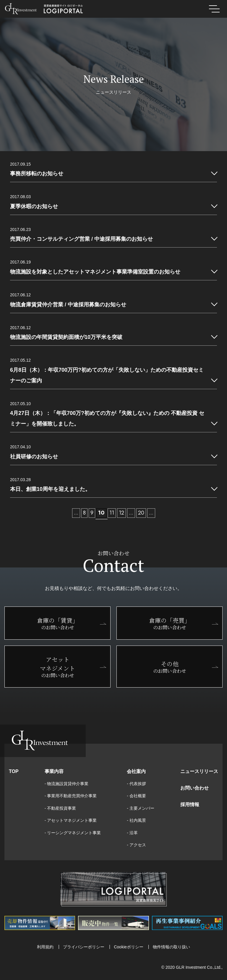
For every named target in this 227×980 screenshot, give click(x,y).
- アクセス (136, 845)
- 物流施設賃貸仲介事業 (67, 784)
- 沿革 (132, 833)
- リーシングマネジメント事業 (73, 833)
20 (141, 513)
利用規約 (45, 947)
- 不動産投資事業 (60, 808)
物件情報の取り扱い (171, 947)
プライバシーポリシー (84, 947)
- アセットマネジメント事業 (71, 820)
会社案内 (136, 771)
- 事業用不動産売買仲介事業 (71, 796)
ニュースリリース (199, 771)
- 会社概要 (136, 796)
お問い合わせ (194, 788)
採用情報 (190, 804)
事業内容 (54, 771)
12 (121, 513)
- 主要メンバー (141, 808)
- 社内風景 (136, 820)
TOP (14, 771)
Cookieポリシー (129, 947)
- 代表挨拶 (136, 784)
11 (112, 513)
